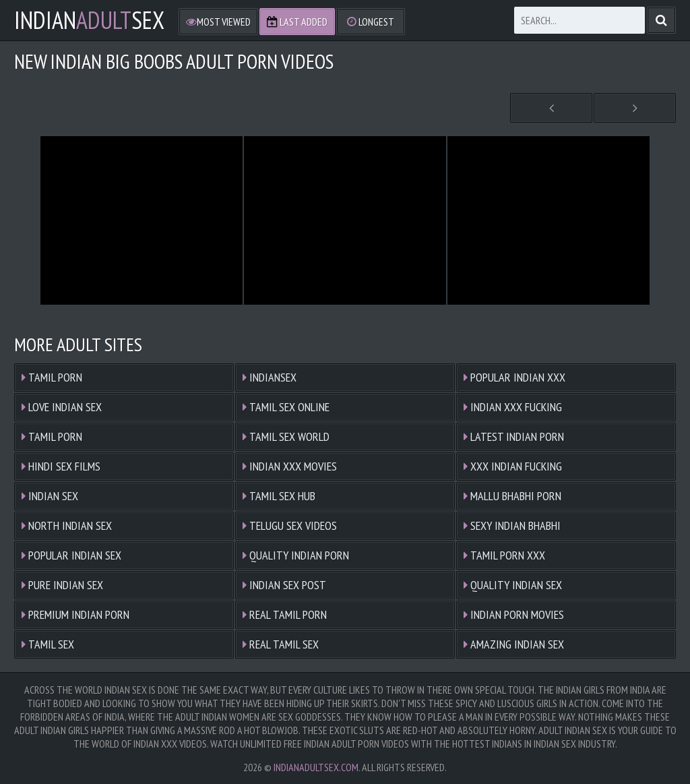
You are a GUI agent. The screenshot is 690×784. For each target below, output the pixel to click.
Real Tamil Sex (281, 644)
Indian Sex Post (284, 585)
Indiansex (270, 377)
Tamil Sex (48, 644)
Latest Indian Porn (514, 436)
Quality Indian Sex (513, 585)
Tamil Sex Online (286, 407)
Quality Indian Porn (296, 555)
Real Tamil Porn (285, 614)
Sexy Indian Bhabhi (512, 525)
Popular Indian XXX (514, 377)
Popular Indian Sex (71, 555)
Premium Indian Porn (75, 614)
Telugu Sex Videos (290, 525)
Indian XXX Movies (290, 466)
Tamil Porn (52, 377)
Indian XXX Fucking (513, 407)
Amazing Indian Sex (514, 644)
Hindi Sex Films (61, 466)
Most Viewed (218, 22)
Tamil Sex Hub (279, 496)
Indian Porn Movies (514, 614)
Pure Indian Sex (62, 585)
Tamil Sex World (286, 436)
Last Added (297, 22)
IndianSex (89, 20)
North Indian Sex (67, 525)
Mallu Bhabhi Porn (512, 496)
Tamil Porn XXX (504, 555)
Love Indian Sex (62, 407)
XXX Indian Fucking (513, 466)
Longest (371, 22)
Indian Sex (50, 496)
